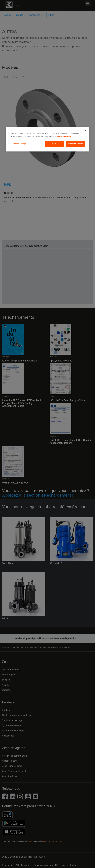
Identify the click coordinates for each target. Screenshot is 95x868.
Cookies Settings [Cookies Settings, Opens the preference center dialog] (19, 144)
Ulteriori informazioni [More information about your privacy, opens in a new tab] (65, 136)
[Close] (85, 130)
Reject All (55, 144)
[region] (47, 139)
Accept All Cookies (76, 144)
